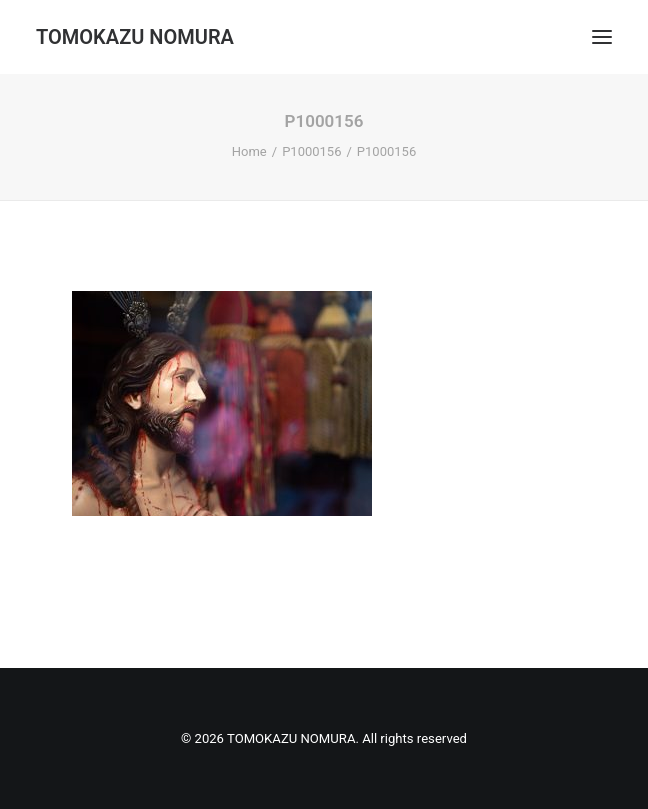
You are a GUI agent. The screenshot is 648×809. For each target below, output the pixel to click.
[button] (602, 37)
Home (249, 151)
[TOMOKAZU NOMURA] (135, 37)
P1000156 (311, 151)
